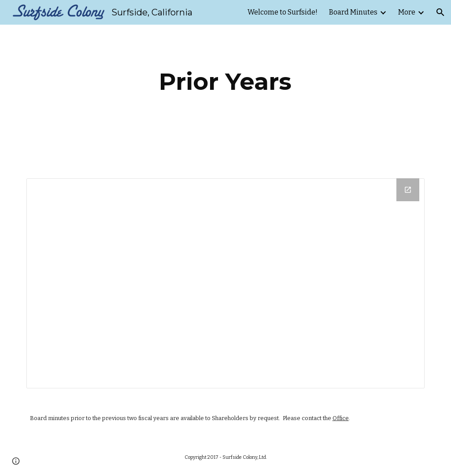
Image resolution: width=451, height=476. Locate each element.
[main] (225, 82)
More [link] (407, 12)
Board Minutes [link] (353, 12)
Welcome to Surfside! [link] (283, 12)
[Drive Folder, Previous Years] (226, 283)
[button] (440, 12)
